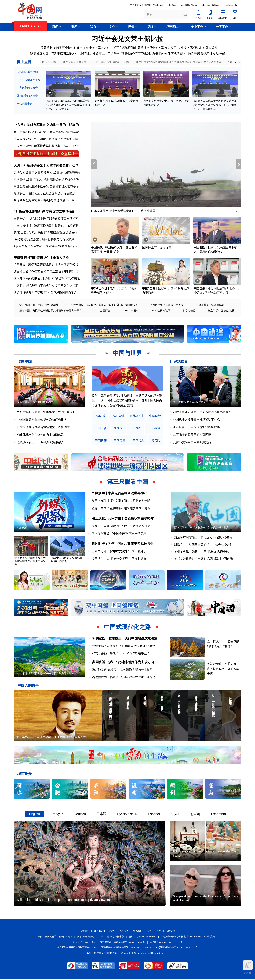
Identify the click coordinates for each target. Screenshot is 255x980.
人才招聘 (124, 932)
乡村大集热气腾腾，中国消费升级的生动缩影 (46, 412)
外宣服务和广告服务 (104, 932)
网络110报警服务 (86, 937)
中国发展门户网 (189, 5)
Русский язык (127, 815)
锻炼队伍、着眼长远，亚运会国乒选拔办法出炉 (44, 194)
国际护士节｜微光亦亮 (157, 248)
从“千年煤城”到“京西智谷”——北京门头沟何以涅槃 (45, 674)
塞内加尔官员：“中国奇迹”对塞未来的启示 (119, 534)
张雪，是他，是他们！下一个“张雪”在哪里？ (121, 654)
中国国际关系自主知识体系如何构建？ (42, 420)
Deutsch (80, 815)
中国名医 (199, 248)
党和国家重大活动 (27, 72)
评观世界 (181, 362)
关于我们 (85, 932)
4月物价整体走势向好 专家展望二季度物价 (44, 212)
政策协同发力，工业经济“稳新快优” (40, 443)
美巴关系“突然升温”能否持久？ (191, 402)
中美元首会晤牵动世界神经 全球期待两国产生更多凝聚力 (30, 562)
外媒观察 (211, 48)
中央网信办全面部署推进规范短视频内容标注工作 (46, 146)
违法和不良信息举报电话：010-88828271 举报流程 (189, 937)
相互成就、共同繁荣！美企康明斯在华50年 (123, 519)
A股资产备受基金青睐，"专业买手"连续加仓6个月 (46, 247)
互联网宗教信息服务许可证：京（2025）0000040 (126, 948)
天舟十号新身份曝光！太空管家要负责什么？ (46, 166)
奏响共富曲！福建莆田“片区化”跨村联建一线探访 (124, 678)
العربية (175, 815)
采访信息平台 (25, 103)
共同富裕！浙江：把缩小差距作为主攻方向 (123, 663)
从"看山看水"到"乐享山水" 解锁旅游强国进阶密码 (45, 233)
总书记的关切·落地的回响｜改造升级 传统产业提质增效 (188, 54)
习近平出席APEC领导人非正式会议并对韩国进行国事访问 (104, 305)
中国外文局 (232, 5)
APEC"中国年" (131, 311)
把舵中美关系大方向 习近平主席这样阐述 (110, 48)
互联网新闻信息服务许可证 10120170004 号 (123, 943)
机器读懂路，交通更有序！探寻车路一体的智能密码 (223, 669)
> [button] (239, 62)
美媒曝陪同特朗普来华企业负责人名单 (41, 258)
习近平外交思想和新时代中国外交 (147, 5)
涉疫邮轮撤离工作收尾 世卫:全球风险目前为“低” (45, 292)
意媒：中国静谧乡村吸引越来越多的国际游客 (121, 509)
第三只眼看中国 (127, 482)
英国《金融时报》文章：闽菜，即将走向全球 (121, 501)
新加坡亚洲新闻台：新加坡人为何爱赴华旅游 (203, 538)
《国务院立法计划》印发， (31, 139)
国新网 (173, 5)
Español (154, 815)
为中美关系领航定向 (192, 48)
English (34, 815)
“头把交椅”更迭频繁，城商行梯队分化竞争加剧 (44, 240)
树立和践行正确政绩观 (221, 311)
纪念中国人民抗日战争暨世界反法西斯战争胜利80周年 (51, 311)
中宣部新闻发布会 (27, 88)
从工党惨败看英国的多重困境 (192, 435)
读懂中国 (25, 362)
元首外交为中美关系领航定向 (192, 443)
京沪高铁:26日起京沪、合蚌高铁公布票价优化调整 (46, 180)
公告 (149, 932)
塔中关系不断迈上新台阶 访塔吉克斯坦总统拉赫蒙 (46, 132)
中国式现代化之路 (127, 627)
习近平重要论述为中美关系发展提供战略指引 (202, 412)
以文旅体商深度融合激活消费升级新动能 (43, 427)
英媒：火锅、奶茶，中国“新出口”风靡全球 (201, 552)
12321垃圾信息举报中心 (112, 937)
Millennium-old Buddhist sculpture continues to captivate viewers (63, 901)
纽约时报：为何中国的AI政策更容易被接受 (123, 544)
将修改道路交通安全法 (63, 139)
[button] (238, 165)
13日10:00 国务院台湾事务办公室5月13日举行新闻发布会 (86, 62)
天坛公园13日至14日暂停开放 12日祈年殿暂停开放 (47, 173)
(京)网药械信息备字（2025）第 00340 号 (177, 948)
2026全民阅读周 (161, 311)
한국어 (195, 815)
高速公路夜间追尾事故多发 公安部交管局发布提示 (46, 187)
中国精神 (101, 441)
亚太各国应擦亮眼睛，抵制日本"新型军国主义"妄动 (47, 279)
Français (57, 815)
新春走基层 (189, 311)
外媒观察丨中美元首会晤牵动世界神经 (119, 493)
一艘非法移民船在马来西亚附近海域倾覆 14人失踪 (46, 286)
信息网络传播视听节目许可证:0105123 (77, 948)
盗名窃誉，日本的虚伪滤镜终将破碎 (196, 427)
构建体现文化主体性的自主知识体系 (40, 435)
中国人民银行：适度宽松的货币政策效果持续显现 (46, 226)
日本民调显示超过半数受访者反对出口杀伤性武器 (123, 211)
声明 (159, 932)
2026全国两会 (102, 311)
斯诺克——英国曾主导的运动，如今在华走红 (203, 545)
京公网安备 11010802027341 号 (166, 943)
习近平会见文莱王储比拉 (127, 39)
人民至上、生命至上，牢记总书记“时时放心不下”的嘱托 (114, 54)
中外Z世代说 (99, 289)
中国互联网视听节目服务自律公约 (55, 937)
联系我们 (138, 932)
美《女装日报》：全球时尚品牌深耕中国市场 (203, 559)
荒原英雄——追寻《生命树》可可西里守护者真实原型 (51, 738)
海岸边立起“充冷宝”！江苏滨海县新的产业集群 (122, 670)
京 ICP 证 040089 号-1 (84, 943)
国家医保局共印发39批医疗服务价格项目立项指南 (46, 219)
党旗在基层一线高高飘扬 (210, 305)
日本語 (101, 815)
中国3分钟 (149, 289)
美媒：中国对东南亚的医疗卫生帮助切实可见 (121, 526)
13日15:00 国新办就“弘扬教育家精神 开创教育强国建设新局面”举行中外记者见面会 (174, 62)
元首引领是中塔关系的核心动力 (35, 402)
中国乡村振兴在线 (212, 5)
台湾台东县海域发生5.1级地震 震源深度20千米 (44, 200)
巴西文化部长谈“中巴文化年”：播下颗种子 (119, 552)
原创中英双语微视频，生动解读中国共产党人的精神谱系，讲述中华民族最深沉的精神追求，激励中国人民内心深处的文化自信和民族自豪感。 (127, 401)
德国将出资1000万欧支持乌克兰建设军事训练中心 (46, 272)
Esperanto (218, 815)
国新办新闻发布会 (27, 96)
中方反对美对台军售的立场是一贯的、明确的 (46, 125)
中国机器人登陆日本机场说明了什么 (196, 420)
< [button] (236, 62)
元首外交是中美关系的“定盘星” (158, 48)
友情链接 (170, 932)
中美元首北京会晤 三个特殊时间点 (60, 48)
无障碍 (248, 967)
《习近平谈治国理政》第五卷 (167, 305)
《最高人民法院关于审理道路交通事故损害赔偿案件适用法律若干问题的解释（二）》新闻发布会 (215, 105)
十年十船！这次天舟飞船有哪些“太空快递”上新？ (124, 646)
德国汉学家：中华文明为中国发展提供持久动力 (201, 528)
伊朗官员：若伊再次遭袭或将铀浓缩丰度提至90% (46, 265)
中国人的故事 (28, 686)
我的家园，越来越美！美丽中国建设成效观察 (125, 639)
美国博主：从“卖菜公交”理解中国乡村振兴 (119, 559)
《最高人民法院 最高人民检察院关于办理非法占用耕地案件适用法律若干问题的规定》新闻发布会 (68, 105)
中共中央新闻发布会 (29, 80)
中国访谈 (97, 248)
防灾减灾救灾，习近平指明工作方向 (54, 54)
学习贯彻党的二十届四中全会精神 (39, 305)
